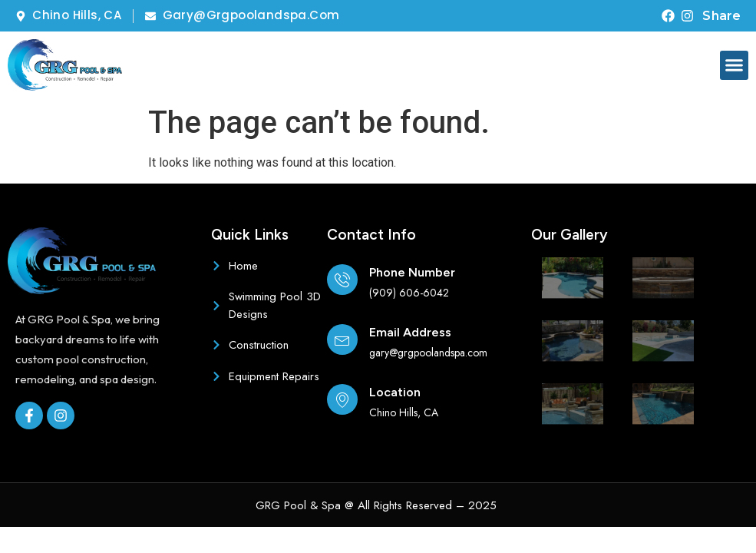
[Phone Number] (342, 280)
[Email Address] (342, 339)
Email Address (410, 332)
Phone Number (412, 272)
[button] (735, 65)
